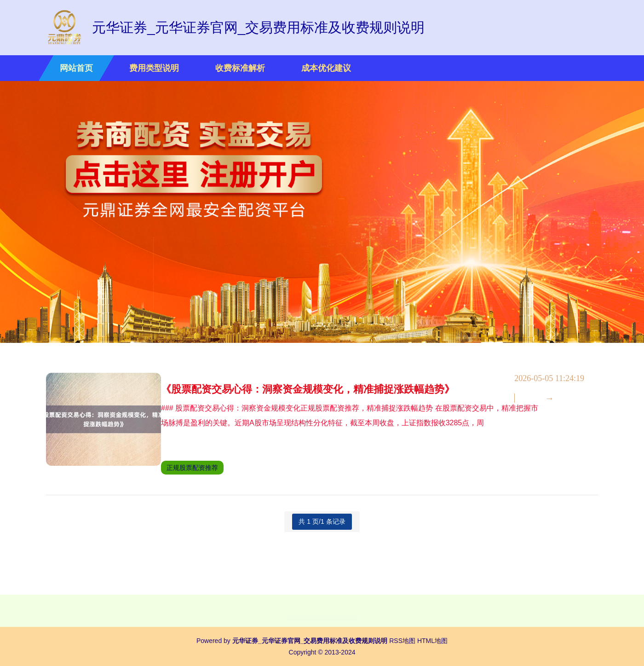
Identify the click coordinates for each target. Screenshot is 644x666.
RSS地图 (402, 641)
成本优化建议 (326, 68)
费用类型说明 (154, 68)
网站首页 (76, 68)
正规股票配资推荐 (213, 468)
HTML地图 (432, 641)
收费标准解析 (240, 68)
